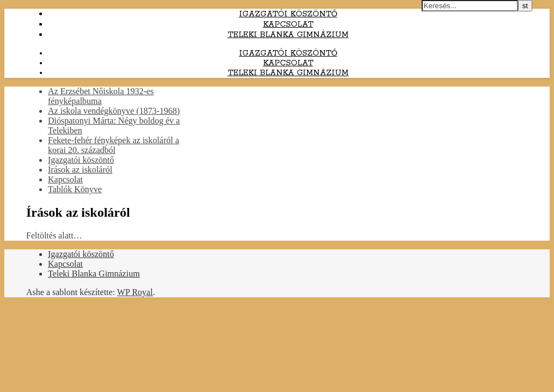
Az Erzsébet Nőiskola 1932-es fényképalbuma (101, 96)
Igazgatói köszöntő (288, 14)
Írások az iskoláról (80, 170)
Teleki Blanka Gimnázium (288, 35)
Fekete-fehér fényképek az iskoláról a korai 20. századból (114, 145)
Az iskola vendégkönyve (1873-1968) (114, 111)
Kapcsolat (288, 24)
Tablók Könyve (75, 189)
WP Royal (135, 292)
